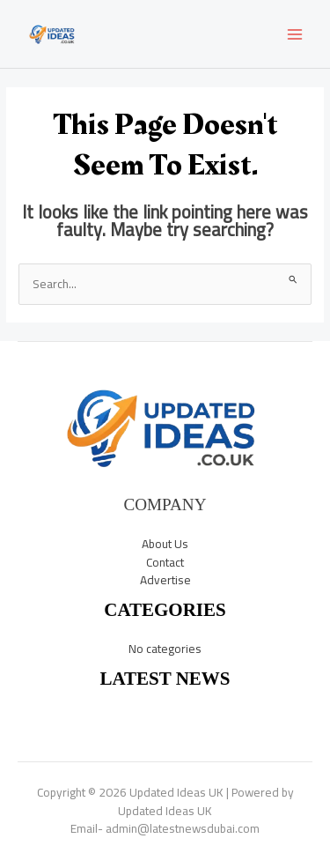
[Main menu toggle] (295, 34)
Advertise (165, 580)
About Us (165, 544)
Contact (165, 562)
